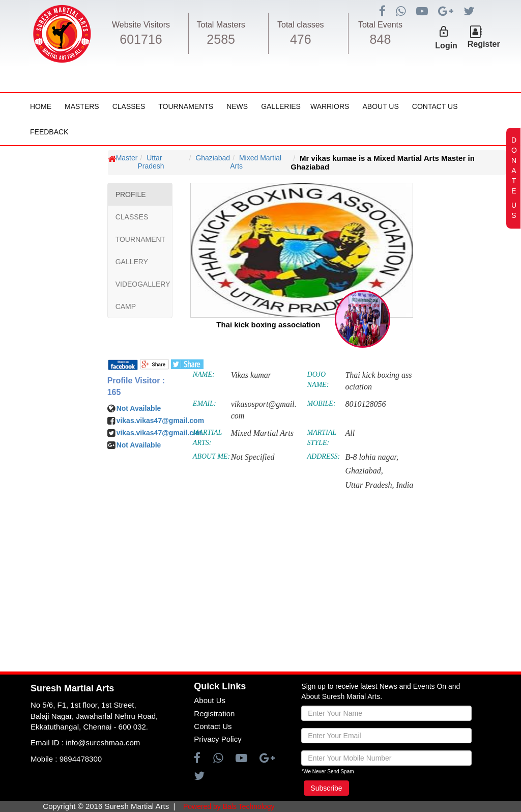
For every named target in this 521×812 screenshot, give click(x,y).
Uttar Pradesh (151, 162)
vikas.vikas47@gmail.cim (159, 433)
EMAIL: (205, 403)
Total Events (380, 25)
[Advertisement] (69, 460)
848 (381, 39)
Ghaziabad (213, 158)
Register (484, 44)
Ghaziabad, (364, 471)
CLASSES (132, 217)
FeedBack (49, 132)
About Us (380, 106)
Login (446, 46)
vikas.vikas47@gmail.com (160, 421)
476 (301, 39)
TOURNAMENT (141, 239)
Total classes (301, 25)
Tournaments (186, 106)
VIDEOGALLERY (143, 284)
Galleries (281, 106)
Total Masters (221, 25)
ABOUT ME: (211, 456)
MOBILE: (322, 403)
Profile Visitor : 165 (136, 386)
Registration (214, 713)
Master (127, 158)
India (404, 485)
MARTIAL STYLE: (322, 438)
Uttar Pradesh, (369, 485)
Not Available (139, 408)
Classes (129, 106)
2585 (221, 39)
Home (41, 106)
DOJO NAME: (318, 380)
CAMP (126, 306)
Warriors (330, 106)
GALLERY (132, 262)
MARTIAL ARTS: (207, 438)
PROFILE (131, 194)
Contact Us (435, 106)
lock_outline (444, 32)
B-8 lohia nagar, (371, 457)
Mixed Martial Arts (256, 162)
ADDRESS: (324, 456)
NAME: (204, 374)
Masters (82, 106)
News (237, 106)
